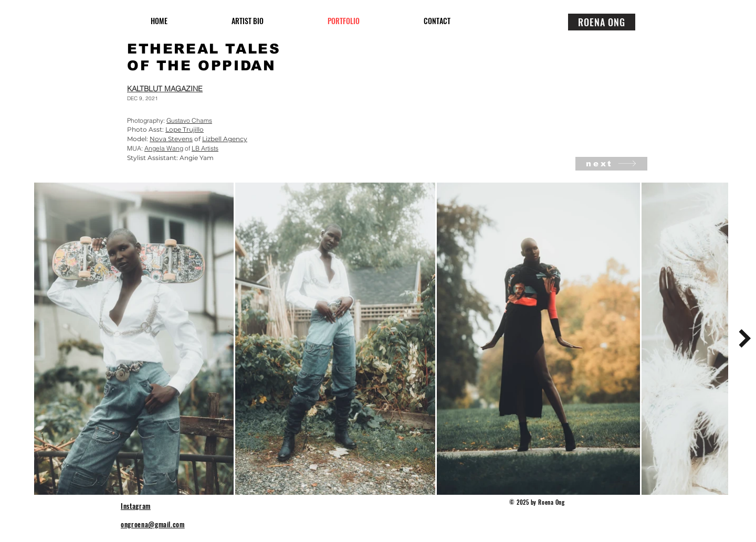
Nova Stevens (171, 139)
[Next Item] (745, 338)
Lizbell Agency (225, 139)
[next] (611, 164)
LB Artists (205, 148)
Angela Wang (164, 148)
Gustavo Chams (189, 120)
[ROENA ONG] (602, 22)
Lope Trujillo (185, 129)
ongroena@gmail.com (153, 524)
